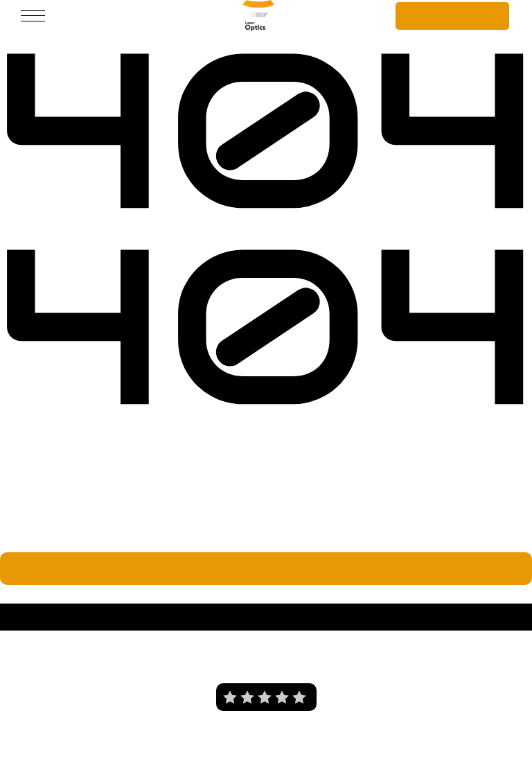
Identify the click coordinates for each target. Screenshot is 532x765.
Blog (361, 651)
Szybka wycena (453, 15)
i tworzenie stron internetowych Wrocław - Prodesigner (305, 743)
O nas (174, 651)
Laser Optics (35, 592)
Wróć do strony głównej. (266, 566)
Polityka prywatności (269, 651)
